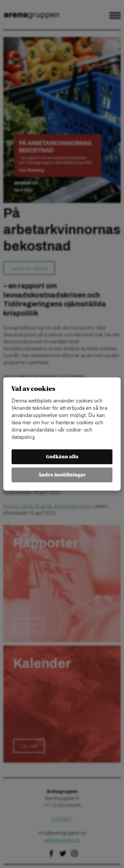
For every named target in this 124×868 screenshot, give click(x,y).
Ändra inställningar (62, 475)
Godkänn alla (62, 457)
